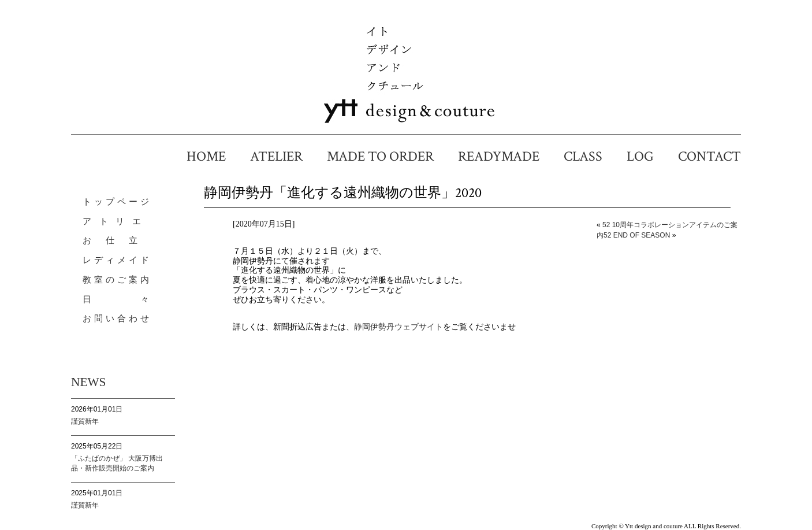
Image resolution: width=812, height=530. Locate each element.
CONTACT (709, 156)
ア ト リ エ (113, 221)
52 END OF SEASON (637, 235)
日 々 (117, 299)
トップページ (117, 202)
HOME (213, 156)
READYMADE (506, 156)
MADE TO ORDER (387, 156)
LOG (647, 156)
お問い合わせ (117, 318)
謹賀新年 (85, 421)
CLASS (590, 156)
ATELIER (283, 156)
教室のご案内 (117, 280)
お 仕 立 (111, 240)
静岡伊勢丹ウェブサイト (398, 327)
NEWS (88, 382)
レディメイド (117, 260)
